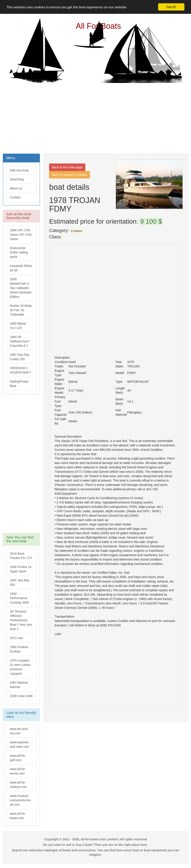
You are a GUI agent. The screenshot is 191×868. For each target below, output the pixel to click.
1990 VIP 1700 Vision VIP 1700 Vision (21, 235)
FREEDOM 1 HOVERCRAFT (20, 370)
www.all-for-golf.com (18, 758)
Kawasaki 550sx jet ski (21, 268)
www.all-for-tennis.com (18, 771)
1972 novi (17, 638)
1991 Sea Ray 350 (20, 582)
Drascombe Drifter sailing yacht (19, 252)
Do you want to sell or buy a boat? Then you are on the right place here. (95, 845)
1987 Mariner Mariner (19, 685)
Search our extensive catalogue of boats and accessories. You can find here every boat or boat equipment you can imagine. (96, 852)
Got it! (171, 7)
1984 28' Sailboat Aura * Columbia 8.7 (20, 341)
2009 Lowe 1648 (21, 696)
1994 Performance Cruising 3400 (19, 598)
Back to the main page (67, 167)
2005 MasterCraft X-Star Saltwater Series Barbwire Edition (21, 288)
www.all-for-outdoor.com (18, 785)
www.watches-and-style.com (20, 744)
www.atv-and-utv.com (19, 731)
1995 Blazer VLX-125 (18, 326)
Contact (15, 197)
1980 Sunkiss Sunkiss (19, 649)
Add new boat (19, 170)
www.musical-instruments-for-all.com (21, 800)
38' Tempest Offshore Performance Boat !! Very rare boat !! (21, 620)
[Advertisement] (96, 118)
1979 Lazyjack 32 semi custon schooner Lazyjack (20, 667)
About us (16, 188)
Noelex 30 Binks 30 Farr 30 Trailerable (21, 310)
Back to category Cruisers (70, 175)
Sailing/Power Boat (19, 384)
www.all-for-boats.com (18, 816)
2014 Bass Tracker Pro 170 (21, 556)
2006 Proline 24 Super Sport (21, 569)
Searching (17, 179)
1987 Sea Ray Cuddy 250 (20, 357)
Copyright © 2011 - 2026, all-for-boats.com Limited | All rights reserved (95, 839)
